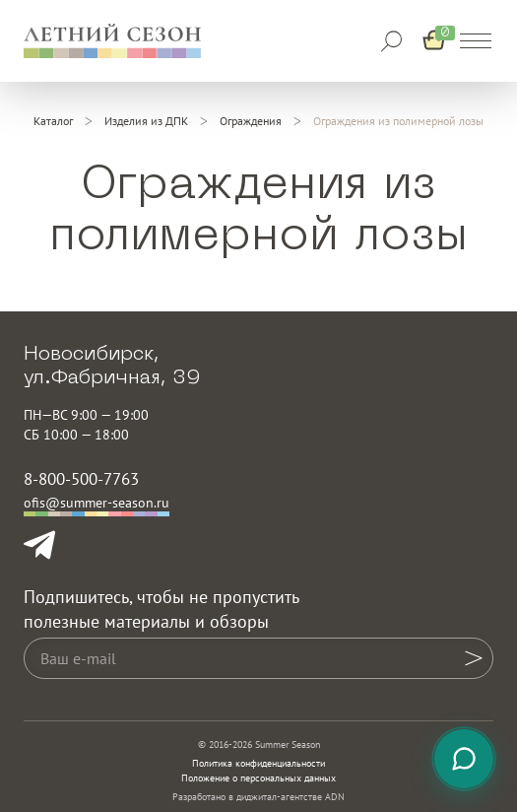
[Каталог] (53, 121)
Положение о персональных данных (258, 778)
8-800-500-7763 (81, 479)
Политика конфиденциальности (258, 763)
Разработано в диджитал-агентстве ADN (258, 797)
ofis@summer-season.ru (97, 503)
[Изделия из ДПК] (146, 121)
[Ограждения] (251, 121)
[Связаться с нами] (464, 759)
